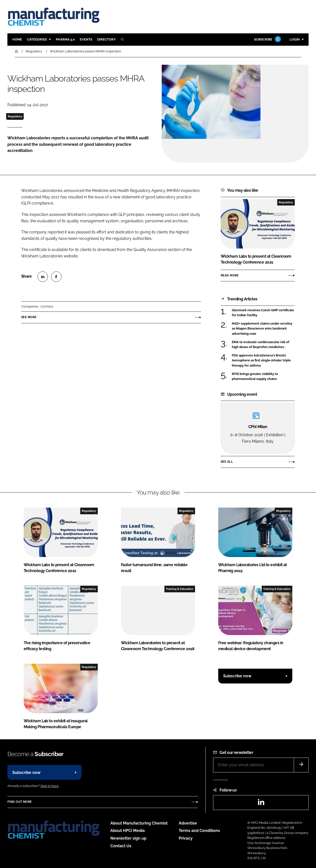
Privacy (186, 838)
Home (17, 39)
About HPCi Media (128, 831)
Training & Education (180, 589)
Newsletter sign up (128, 838)
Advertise (188, 823)
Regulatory (15, 116)
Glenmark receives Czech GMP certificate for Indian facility (263, 312)
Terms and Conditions (199, 831)
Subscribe (267, 40)
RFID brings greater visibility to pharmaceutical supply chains (255, 376)
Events (86, 39)
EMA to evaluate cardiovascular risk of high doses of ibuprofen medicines (261, 345)
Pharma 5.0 (65, 39)
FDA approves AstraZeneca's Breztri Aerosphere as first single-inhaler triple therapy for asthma (261, 361)
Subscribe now (237, 676)
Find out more (20, 802)
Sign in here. (50, 786)
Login (295, 39)
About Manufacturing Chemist (139, 823)
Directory (107, 39)
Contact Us (121, 846)
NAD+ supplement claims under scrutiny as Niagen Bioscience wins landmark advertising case (262, 329)
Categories (37, 39)
